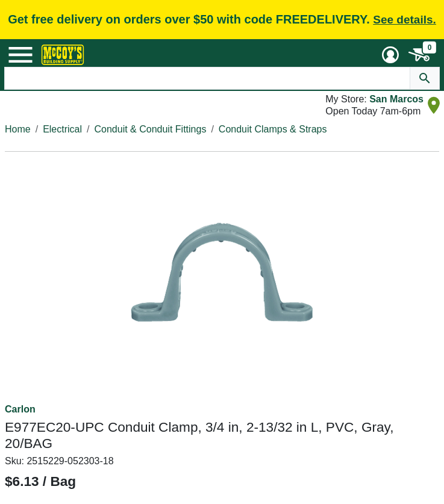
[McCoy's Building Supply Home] (63, 55)
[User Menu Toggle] (390, 55)
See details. (405, 20)
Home (18, 129)
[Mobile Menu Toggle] (20, 55)
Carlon (20, 409)
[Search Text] (207, 78)
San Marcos (396, 99)
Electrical (62, 129)
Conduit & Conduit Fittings (151, 129)
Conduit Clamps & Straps (273, 129)
